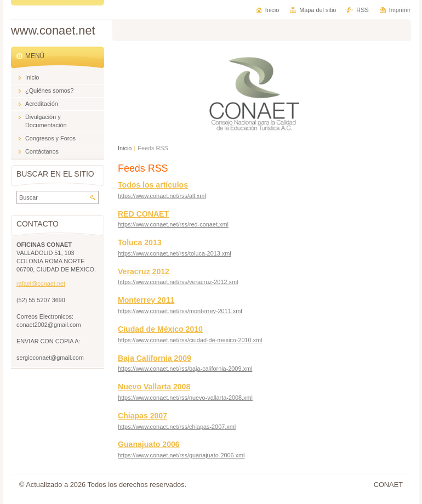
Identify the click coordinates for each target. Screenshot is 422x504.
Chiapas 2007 (142, 416)
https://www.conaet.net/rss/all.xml (162, 196)
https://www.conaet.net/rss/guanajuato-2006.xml (181, 455)
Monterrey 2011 (146, 300)
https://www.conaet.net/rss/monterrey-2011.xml (180, 311)
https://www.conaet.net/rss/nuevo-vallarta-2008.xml (185, 398)
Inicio (125, 148)
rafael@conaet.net (41, 284)
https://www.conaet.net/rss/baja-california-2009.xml (185, 369)
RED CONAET (143, 214)
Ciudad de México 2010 (160, 329)
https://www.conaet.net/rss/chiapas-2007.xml (177, 427)
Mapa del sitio (318, 10)
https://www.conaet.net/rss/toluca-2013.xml (175, 253)
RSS (362, 10)
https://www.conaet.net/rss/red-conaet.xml (173, 224)
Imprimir (400, 10)
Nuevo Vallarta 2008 (154, 387)
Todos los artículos (153, 185)
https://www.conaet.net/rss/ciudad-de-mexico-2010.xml (190, 340)
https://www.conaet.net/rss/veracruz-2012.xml (178, 282)
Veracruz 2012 (144, 271)
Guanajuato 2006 (149, 444)
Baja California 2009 (155, 358)
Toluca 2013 (140, 242)
